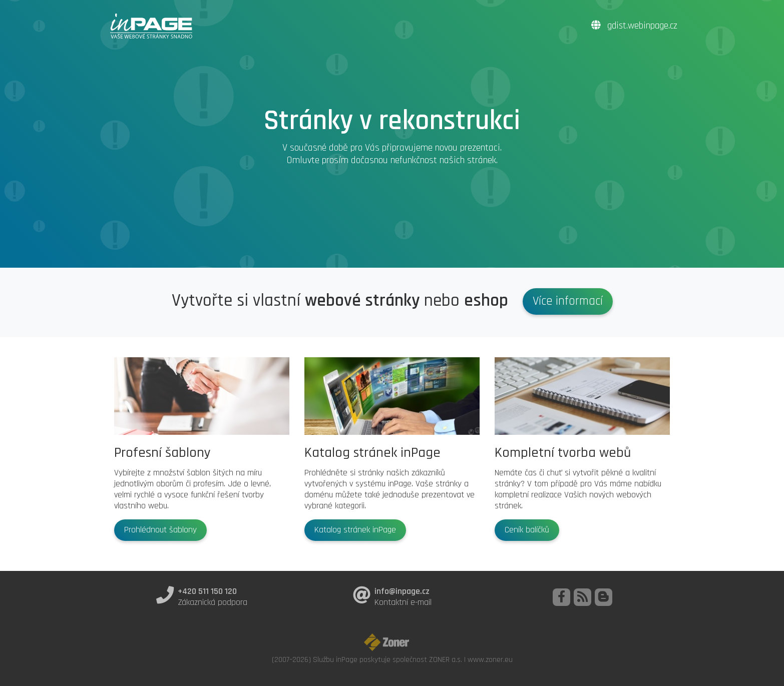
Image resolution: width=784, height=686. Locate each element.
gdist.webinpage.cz (634, 26)
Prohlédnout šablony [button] (160, 530)
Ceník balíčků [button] (527, 530)
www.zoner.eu (490, 659)
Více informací (568, 301)
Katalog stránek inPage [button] (355, 530)
